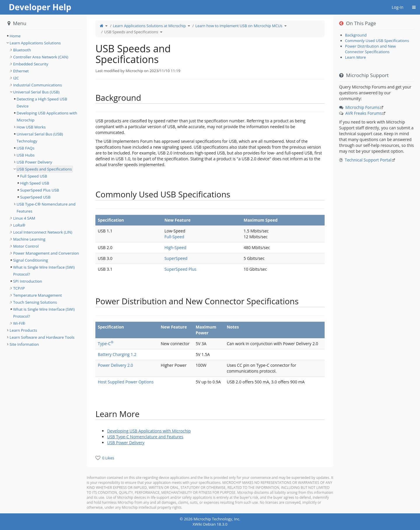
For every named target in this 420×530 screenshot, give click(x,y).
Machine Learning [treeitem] (29, 239)
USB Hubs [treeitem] (26, 155)
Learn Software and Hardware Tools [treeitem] (42, 337)
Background (356, 35)
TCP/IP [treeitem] (19, 288)
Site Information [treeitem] (24, 344)
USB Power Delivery (126, 443)
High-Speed (175, 247)
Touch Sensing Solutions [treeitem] (35, 302)
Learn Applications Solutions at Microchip (149, 26)
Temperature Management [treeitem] (37, 295)
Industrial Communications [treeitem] (37, 85)
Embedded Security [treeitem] (31, 64)
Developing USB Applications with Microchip (149, 431)
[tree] (43, 36)
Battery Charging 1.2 (117, 354)
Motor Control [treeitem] (26, 246)
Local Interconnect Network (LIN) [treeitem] (43, 232)
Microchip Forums (363, 107)
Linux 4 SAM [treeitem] (24, 218)
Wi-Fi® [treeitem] (19, 323)
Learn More (356, 57)
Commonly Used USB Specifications (377, 41)
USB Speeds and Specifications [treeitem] (44, 169)
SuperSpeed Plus (181, 269)
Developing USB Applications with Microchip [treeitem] (47, 117)
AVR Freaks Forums (364, 113)
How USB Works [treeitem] (31, 127)
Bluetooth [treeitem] (22, 50)
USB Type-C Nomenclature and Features (145, 437)
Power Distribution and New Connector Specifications (370, 49)
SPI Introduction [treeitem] (28, 281)
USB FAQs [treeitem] (26, 148)
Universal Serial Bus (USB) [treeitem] (36, 92)
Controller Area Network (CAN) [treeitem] (41, 57)
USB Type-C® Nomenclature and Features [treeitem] (46, 208)
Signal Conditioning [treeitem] (30, 260)
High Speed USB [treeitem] (35, 183)
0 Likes (108, 458)
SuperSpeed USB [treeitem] (35, 197)
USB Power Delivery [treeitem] (34, 162)
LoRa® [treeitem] (19, 225)
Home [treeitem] (15, 36)
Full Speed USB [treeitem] (34, 176)
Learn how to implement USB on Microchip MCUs (239, 26)
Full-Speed (174, 237)
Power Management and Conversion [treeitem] (46, 253)
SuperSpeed (176, 258)
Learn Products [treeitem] (23, 330)
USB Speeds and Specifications (131, 32)
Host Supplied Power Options (126, 382)
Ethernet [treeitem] (21, 71)
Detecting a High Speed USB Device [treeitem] (42, 102)
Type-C (105, 344)
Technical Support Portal (368, 160)
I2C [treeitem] (16, 78)
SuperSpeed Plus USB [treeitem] (40, 190)
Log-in (398, 7)
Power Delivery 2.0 (115, 365)
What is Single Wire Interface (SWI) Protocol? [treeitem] (44, 271)
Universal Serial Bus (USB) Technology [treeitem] (40, 138)
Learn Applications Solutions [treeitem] (35, 43)
